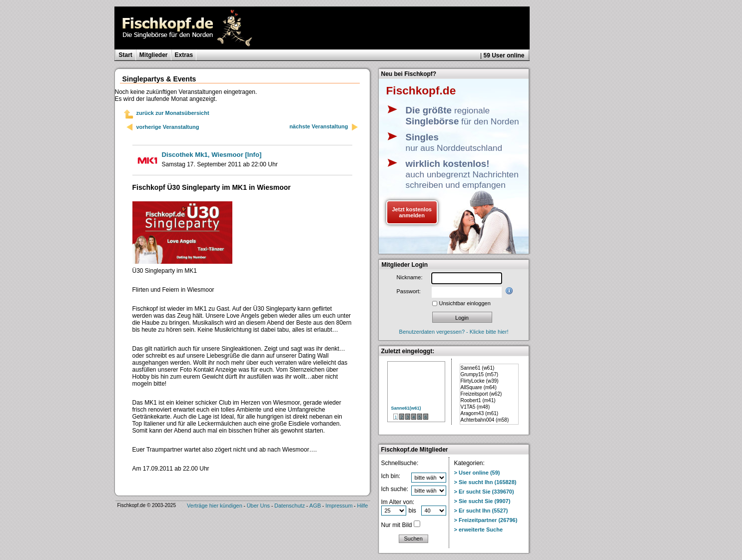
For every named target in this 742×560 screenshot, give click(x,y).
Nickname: (410, 277)
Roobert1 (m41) (478, 400)
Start (126, 55)
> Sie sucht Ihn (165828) (485, 482)
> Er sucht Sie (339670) (484, 492)
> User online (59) (477, 473)
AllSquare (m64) (479, 387)
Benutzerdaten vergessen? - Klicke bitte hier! (454, 332)
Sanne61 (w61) (478, 368)
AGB (315, 506)
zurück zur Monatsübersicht (173, 113)
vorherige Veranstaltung (168, 127)
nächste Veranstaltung (324, 127)
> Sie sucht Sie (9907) (482, 501)
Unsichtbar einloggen (465, 303)
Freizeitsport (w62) (481, 394)
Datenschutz (290, 506)
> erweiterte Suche (479, 530)
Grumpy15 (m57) (480, 374)
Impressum (339, 506)
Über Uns (258, 506)
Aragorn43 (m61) (480, 413)
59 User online (504, 55)
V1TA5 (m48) (475, 407)
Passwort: (409, 291)
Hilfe (362, 506)
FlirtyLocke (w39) (480, 381)
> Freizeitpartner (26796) (486, 520)
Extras (184, 55)
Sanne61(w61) (406, 408)
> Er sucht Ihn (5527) (481, 511)
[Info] (212, 155)
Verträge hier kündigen (215, 506)
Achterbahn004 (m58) (485, 420)
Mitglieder (154, 55)
